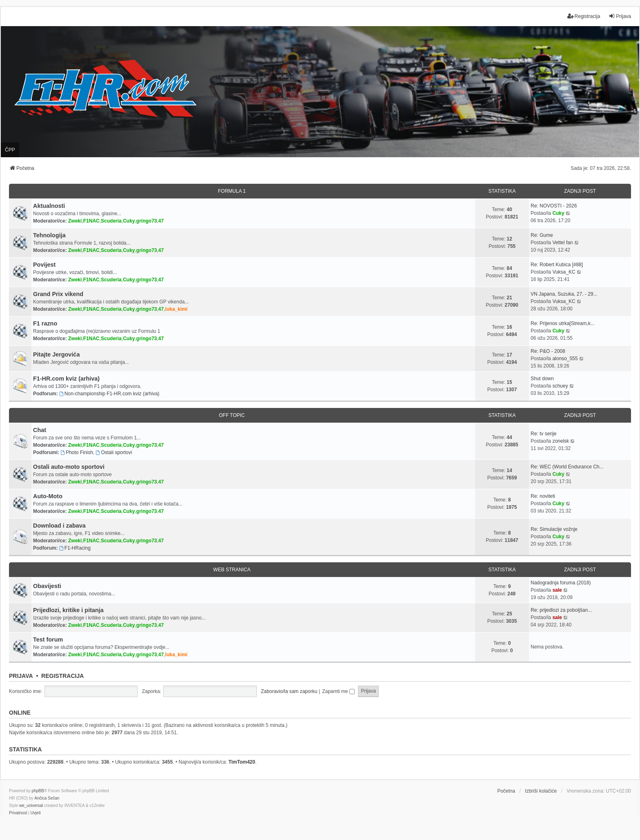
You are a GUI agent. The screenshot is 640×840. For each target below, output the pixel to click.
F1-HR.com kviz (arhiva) (66, 379)
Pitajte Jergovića (56, 354)
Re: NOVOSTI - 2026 (554, 206)
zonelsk (561, 441)
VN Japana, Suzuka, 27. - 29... (564, 294)
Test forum (48, 639)
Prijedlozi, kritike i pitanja (68, 610)
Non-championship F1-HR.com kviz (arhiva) (109, 394)
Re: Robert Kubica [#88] (557, 265)
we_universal (31, 805)
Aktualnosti (49, 206)
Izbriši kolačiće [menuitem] (541, 791)
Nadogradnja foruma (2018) (561, 583)
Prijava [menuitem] (620, 16)
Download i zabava (59, 526)
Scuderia (111, 221)
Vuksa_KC (564, 272)
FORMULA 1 (232, 191)
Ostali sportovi (114, 452)
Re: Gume (542, 235)
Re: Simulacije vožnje (554, 529)
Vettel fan (562, 243)
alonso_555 (565, 359)
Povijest (44, 265)
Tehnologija (49, 235)
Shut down (542, 379)
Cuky (129, 221)
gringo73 (147, 221)
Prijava (21, 676)
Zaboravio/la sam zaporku (289, 691)
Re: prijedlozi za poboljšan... (561, 610)
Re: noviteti (543, 496)
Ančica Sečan (47, 798)
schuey (560, 386)
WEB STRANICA (232, 570)
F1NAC (91, 221)
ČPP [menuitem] (10, 150)
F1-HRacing (75, 548)
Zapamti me (338, 691)
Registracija (62, 676)
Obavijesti (47, 586)
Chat (40, 430)
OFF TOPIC (232, 415)
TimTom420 (242, 762)
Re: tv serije (543, 434)
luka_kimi (177, 309)
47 (161, 221)
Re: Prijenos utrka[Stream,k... (563, 323)
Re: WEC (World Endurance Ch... (567, 467)
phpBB (38, 791)
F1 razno (45, 323)
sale (557, 590)
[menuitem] (18, 813)
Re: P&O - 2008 (548, 351)
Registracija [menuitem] (584, 16)
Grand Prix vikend (58, 294)
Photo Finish (77, 452)
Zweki (75, 221)
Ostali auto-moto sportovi (69, 467)
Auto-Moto (48, 496)
